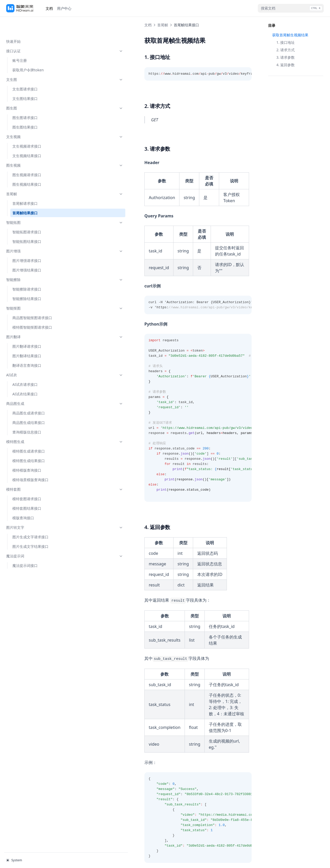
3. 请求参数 (286, 57)
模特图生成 (32, 425)
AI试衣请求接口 (25, 368)
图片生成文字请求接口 (30, 520)
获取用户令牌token (28, 53)
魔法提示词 (32, 539)
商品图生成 (32, 387)
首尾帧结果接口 (25, 196)
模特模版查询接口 (27, 454)
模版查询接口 (23, 501)
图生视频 (32, 149)
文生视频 (32, 120)
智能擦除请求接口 (27, 273)
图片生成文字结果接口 (30, 530)
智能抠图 (32, 292)
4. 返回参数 (286, 65)
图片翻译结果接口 (27, 339)
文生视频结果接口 (27, 139)
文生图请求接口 (25, 73)
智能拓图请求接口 (27, 215)
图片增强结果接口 (27, 254)
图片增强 (32, 235)
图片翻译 (32, 320)
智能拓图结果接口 (27, 225)
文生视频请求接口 (27, 130)
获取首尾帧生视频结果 (290, 35)
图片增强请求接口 (27, 244)
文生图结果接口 (25, 82)
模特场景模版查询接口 (30, 463)
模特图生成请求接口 (29, 435)
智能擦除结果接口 (27, 282)
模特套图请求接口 (27, 482)
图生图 (32, 92)
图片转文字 (32, 511)
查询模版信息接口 (27, 416)
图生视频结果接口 (27, 168)
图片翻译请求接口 (27, 330)
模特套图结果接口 (27, 492)
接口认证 (32, 34)
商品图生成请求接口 (29, 397)
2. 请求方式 (286, 50)
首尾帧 (32, 177)
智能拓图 (32, 206)
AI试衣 (32, 358)
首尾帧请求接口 (25, 187)
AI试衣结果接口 (25, 377)
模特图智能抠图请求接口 (32, 311)
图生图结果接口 (25, 111)
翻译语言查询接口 (27, 349)
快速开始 (13, 25)
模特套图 (32, 473)
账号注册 (20, 44)
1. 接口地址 (286, 42)
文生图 (32, 63)
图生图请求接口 (25, 101)
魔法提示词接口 (25, 549)
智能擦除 (32, 263)
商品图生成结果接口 (29, 406)
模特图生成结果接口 (29, 444)
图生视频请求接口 (27, 158)
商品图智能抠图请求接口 (32, 301)
